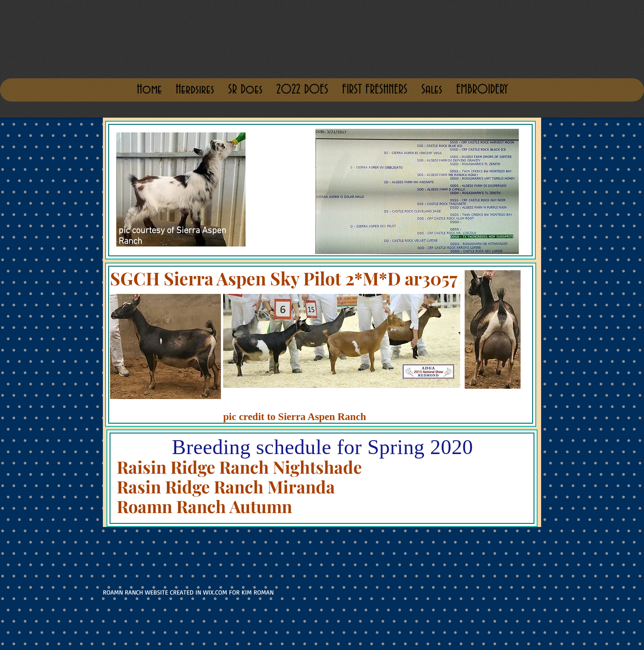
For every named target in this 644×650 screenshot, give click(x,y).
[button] (432, 90)
